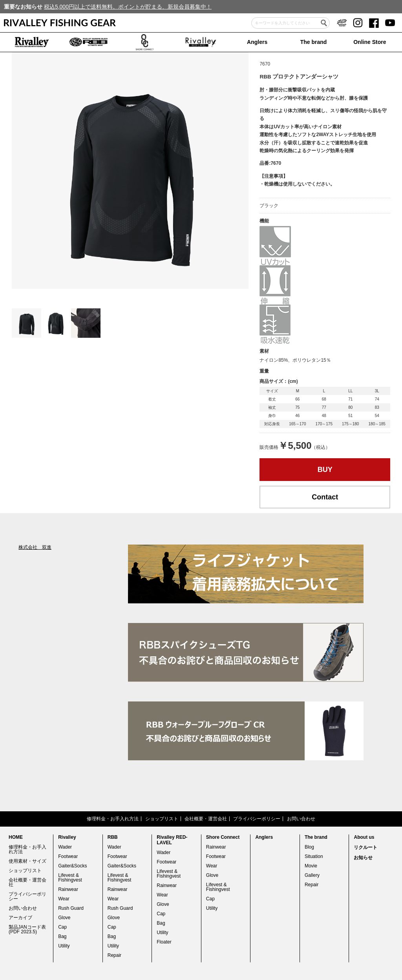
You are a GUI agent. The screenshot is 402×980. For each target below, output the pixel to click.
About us (364, 837)
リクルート (365, 847)
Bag (62, 936)
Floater (164, 942)
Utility (64, 946)
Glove (64, 918)
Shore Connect (223, 837)
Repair (114, 955)
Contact (325, 497)
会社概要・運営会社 (206, 819)
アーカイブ (20, 918)
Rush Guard (71, 908)
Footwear (68, 856)
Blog (309, 847)
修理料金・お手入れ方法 (113, 819)
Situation (314, 856)
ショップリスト (162, 819)
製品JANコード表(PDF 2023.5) (27, 929)
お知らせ (363, 858)
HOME (16, 837)
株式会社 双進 (35, 547)
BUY (325, 470)
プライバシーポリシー (257, 819)
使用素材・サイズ (27, 861)
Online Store (370, 42)
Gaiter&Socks (72, 866)
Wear (64, 899)
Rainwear (68, 889)
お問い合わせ (301, 819)
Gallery (312, 875)
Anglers (257, 42)
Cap (62, 927)
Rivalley (67, 837)
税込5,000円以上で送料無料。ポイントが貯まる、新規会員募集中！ (128, 7)
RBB (113, 837)
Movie (311, 866)
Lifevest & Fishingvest (70, 878)
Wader (65, 847)
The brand (314, 42)
